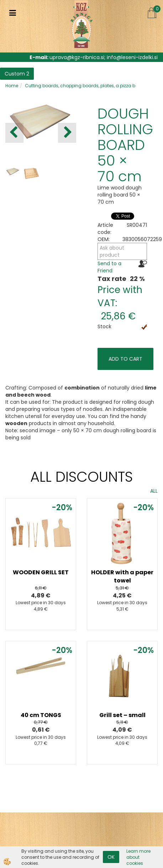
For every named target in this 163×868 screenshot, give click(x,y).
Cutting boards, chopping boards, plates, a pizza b (80, 86)
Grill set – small (122, 715)
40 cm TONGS (41, 715)
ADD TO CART (125, 359)
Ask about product (112, 251)
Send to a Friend (109, 267)
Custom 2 (17, 74)
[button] (67, 133)
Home (12, 86)
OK (111, 857)
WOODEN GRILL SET (41, 572)
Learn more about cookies (138, 857)
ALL (154, 491)
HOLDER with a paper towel (122, 576)
